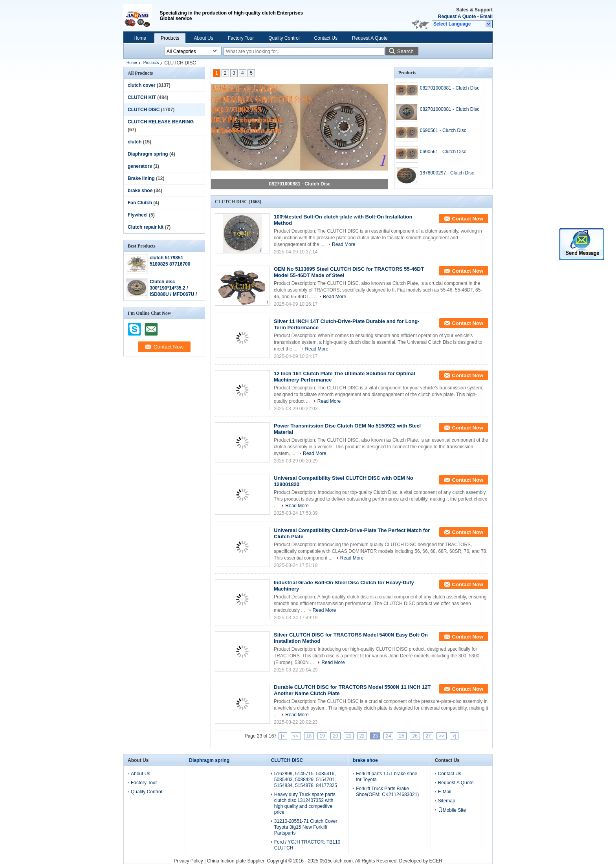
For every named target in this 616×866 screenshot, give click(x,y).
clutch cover (142, 85)
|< (283, 736)
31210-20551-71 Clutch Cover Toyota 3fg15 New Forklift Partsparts (306, 827)
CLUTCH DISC (144, 110)
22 (362, 736)
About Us (203, 38)
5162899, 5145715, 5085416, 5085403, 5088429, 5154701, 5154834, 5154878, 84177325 (306, 780)
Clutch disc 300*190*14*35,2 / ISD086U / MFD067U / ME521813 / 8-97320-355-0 (173, 294)
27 (428, 736)
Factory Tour (241, 38)
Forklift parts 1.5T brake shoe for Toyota (387, 777)
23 (375, 736)
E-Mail (445, 792)
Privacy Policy (188, 861)
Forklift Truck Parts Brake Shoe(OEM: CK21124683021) (387, 792)
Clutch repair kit (146, 227)
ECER (435, 861)
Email (486, 17)
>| (454, 736)
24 (388, 736)
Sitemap (447, 801)
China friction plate (226, 861)
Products (170, 38)
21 (349, 736)
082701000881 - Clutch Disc (300, 184)
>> (442, 736)
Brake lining (141, 178)
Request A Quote (457, 17)
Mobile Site (452, 810)
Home (140, 38)
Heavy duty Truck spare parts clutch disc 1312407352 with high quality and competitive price (305, 803)
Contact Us (326, 38)
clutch (135, 142)
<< (296, 736)
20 (335, 736)
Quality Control (284, 38)
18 (309, 736)
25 (402, 736)
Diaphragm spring (148, 154)
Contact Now (468, 219)
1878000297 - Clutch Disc (447, 173)
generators (140, 166)
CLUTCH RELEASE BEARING (161, 122)
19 (322, 736)
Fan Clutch (140, 203)
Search (405, 51)
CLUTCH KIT (142, 97)
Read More (344, 244)
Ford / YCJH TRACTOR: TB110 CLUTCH (307, 845)
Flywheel (138, 215)
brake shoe (140, 191)
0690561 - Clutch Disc (443, 130)
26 (415, 736)
